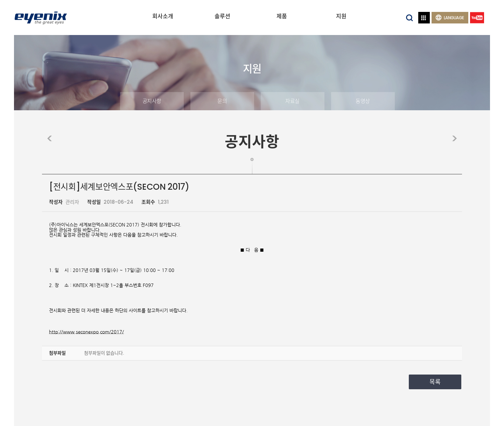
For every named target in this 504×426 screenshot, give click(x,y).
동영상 (363, 101)
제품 (282, 16)
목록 (435, 382)
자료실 (292, 101)
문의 (222, 101)
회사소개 (163, 16)
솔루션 (222, 16)
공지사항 (152, 101)
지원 (341, 16)
